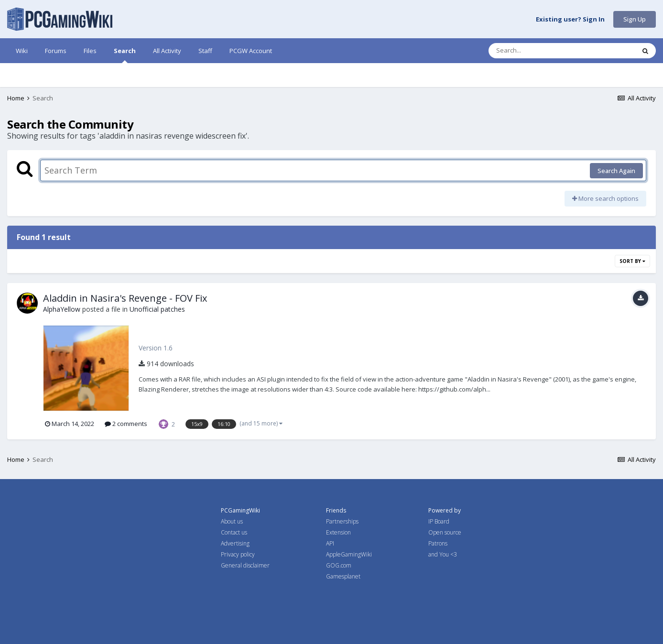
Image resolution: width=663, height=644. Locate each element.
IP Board (439, 521)
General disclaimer (245, 565)
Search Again (616, 171)
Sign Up (635, 19)
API (330, 543)
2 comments (126, 424)
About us (232, 521)
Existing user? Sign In (570, 20)
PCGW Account (251, 51)
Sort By (632, 261)
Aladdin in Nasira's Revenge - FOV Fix (125, 298)
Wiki (22, 51)
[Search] (537, 51)
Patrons (438, 543)
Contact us (234, 532)
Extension (338, 532)
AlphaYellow (62, 309)
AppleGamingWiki (349, 554)
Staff (205, 51)
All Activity (167, 51)
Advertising (235, 543)
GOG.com (339, 565)
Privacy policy (238, 554)
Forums (56, 51)
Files (90, 51)
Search (125, 55)
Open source (445, 532)
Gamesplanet (343, 576)
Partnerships (342, 521)
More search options (605, 198)
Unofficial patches (157, 309)
